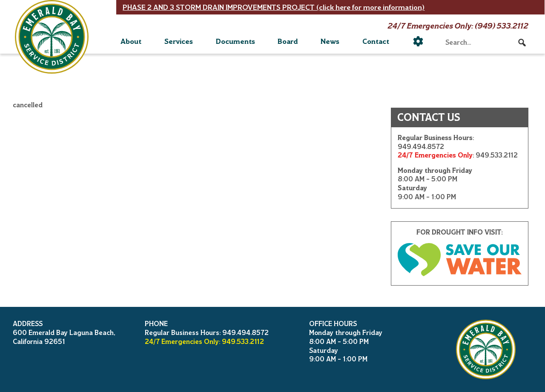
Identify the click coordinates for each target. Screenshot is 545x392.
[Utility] (418, 41)
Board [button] (288, 41)
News (330, 41)
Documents (235, 41)
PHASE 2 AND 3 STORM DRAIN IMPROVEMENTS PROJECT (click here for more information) (274, 7)
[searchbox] (486, 43)
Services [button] (179, 41)
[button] (522, 43)
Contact (376, 41)
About (131, 41)
